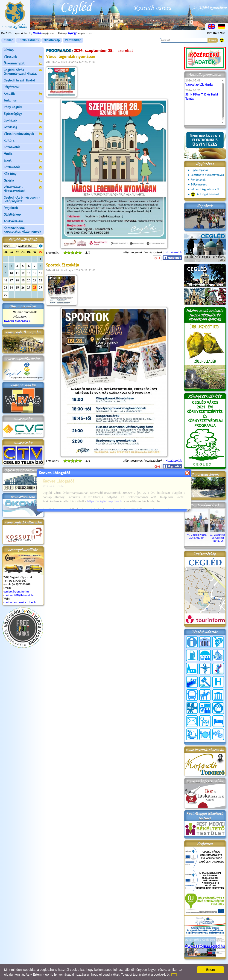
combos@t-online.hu (16, 592)
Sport (23, 161)
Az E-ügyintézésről (205, 194)
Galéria (23, 181)
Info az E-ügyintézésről (205, 189)
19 (23, 280)
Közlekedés (23, 167)
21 (35, 280)
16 (6, 280)
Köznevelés (23, 147)
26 (23, 288)
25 (17, 288)
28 (35, 288)
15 (41, 273)
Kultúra (23, 141)
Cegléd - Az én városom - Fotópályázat (22, 199)
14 (35, 273)
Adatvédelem (13, 221)
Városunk (23, 57)
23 (6, 288)
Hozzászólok (174, 252)
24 (11, 288)
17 (11, 280)
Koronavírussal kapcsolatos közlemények (22, 230)
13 (29, 273)
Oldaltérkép (52, 40)
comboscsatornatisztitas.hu (20, 602)
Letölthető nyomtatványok (207, 175)
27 (29, 288)
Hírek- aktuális (28, 40)
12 (23, 273)
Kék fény (23, 174)
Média (23, 154)
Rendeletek (198, 180)
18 (17, 280)
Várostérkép (73, 40)
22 (41, 280)
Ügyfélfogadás (199, 170)
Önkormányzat (23, 64)
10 (11, 273)
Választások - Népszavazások (23, 189)
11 (17, 273)
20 (29, 280)
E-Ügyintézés (199, 185)
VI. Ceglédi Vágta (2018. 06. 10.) (197, 535)
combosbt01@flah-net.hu (19, 595)
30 (6, 295)
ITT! (174, 974)
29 (41, 288)
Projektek (23, 208)
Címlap (8, 40)
